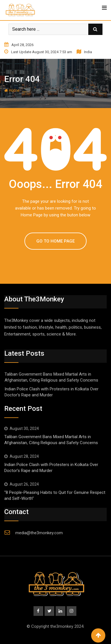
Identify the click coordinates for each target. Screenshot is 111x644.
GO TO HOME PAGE (55, 241)
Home (12, 90)
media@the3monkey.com (39, 533)
